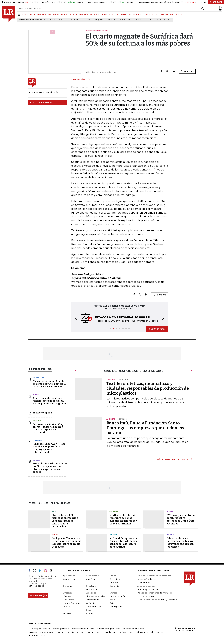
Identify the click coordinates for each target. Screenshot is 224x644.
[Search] (202, 9)
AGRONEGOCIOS (98, 15)
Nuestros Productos (147, 579)
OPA (130, 20)
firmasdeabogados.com (109, 629)
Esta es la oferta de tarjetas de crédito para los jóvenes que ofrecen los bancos (180, 542)
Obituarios (91, 603)
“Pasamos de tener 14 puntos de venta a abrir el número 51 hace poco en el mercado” (49, 384)
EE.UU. (55, 512)
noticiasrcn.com (126, 632)
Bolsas (138, 20)
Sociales (67, 613)
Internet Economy (71, 603)
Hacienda (37, 421)
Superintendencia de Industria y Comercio (157, 600)
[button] (75, 319)
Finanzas (67, 596)
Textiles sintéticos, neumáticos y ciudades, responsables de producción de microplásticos (148, 388)
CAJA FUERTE (150, 15)
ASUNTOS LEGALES (131, 15)
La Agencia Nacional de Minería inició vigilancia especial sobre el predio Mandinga (67, 542)
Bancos (36, 460)
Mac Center (112, 20)
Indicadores (68, 600)
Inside (112, 600)
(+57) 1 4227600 (36, 586)
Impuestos (51, 20)
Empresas (68, 593)
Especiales (91, 593)
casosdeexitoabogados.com (42, 632)
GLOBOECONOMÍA (78, 15)
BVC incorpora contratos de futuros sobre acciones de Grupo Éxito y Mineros (181, 519)
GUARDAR (187, 71)
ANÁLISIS (114, 15)
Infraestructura (93, 600)
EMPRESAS (53, 15)
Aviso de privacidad (146, 586)
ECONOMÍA (40, 15)
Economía (114, 586)
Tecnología (38, 378)
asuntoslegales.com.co (39, 629)
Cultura (113, 535)
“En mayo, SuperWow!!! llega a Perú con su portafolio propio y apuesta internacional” (49, 448)
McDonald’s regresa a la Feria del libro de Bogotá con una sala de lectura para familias (124, 542)
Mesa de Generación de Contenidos (154, 576)
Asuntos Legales (70, 579)
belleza (87, 20)
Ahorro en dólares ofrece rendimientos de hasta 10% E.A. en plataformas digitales (49, 401)
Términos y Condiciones (148, 589)
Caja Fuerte (92, 579)
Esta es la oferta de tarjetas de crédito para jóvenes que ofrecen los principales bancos (50, 468)
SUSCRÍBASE (216, 2)
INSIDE (179, 15)
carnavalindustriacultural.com (72, 632)
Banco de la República (160, 20)
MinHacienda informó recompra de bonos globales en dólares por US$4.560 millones (123, 519)
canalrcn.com (94, 632)
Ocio (112, 603)
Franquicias (98, 20)
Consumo (67, 586)
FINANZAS (27, 15)
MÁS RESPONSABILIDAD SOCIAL (173, 459)
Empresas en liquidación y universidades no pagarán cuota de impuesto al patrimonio (48, 428)
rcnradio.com (110, 632)
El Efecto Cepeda (42, 413)
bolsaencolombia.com (133, 629)
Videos (89, 613)
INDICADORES (166, 15)
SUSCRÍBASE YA (157, 329)
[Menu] (19, 15)
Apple (123, 20)
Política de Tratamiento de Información (155, 593)
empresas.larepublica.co (83, 629)
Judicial (56, 535)
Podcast (67, 606)
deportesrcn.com (37, 635)
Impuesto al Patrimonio (69, 20)
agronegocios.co (61, 629)
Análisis (113, 576)
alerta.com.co (158, 632)
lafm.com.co (142, 632)
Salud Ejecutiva (116, 606)
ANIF (145, 20)
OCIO (64, 15)
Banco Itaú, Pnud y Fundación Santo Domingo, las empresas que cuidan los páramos (145, 428)
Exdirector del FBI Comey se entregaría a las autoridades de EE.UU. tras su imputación (65, 521)
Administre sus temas (41, 102)
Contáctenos (143, 583)
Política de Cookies (146, 596)
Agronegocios (70, 576)
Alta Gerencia (92, 576)
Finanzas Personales (95, 596)
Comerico (37, 441)
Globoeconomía (117, 596)
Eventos (113, 593)
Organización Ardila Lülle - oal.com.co (185, 629)
